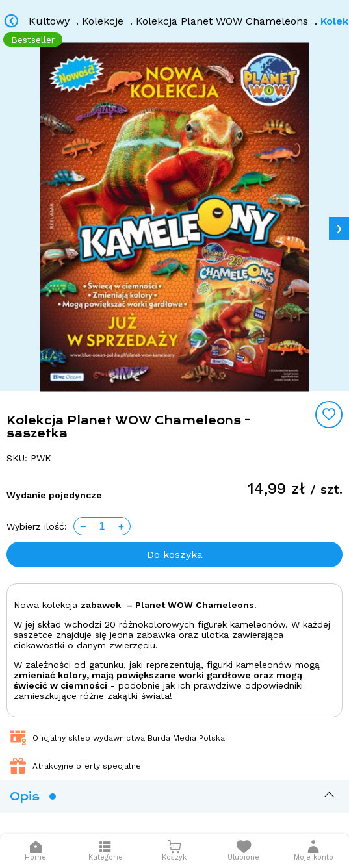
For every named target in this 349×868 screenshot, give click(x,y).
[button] (314, 851)
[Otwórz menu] (105, 851)
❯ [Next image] (339, 228)
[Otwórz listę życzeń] (244, 851)
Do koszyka (175, 555)
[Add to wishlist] (329, 415)
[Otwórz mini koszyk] (174, 851)
